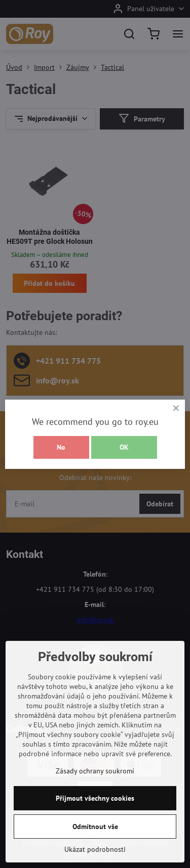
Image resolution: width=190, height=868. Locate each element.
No (61, 447)
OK (124, 447)
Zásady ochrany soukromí (95, 788)
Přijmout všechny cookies (95, 815)
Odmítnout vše (95, 844)
